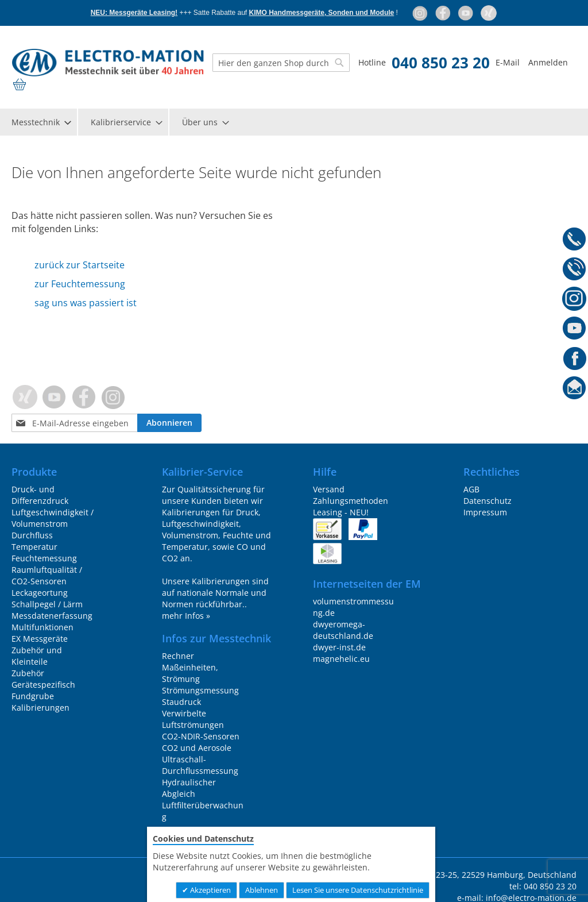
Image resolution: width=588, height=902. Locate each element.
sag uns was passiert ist (86, 303)
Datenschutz (488, 501)
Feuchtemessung (44, 558)
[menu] (294, 122)
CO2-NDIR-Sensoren (201, 736)
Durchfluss (32, 535)
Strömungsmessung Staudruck (200, 696)
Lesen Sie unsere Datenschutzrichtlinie (358, 890)
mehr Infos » (186, 616)
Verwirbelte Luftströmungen (193, 719)
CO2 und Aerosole (197, 748)
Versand (329, 489)
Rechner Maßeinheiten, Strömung (190, 667)
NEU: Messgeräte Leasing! (134, 13)
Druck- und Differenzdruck (40, 495)
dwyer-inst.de (339, 647)
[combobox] (281, 63)
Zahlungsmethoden (351, 501)
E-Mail (508, 62)
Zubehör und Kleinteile (37, 656)
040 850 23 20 (441, 63)
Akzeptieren (210, 890)
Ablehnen (262, 890)
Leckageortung (40, 593)
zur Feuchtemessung (80, 284)
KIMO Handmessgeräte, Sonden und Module (322, 13)
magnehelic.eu (341, 659)
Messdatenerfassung (52, 616)
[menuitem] (41, 122)
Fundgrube (33, 696)
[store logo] (108, 63)
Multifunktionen (42, 627)
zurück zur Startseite (80, 265)
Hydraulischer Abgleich (189, 788)
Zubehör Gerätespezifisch (43, 679)
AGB (471, 489)
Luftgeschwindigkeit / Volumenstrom (53, 518)
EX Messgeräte (40, 639)
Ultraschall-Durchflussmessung (200, 765)
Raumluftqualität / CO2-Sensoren (47, 575)
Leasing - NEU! (341, 512)
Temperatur (34, 547)
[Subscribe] (169, 423)
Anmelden (548, 62)
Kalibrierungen (40, 708)
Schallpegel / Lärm (47, 604)
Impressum (485, 512)
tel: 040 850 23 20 (543, 886)
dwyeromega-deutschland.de (343, 630)
